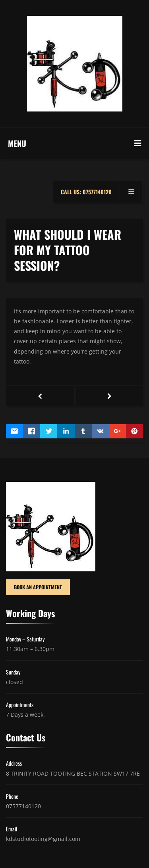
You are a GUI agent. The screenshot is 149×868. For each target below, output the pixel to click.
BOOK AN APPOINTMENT (38, 587)
